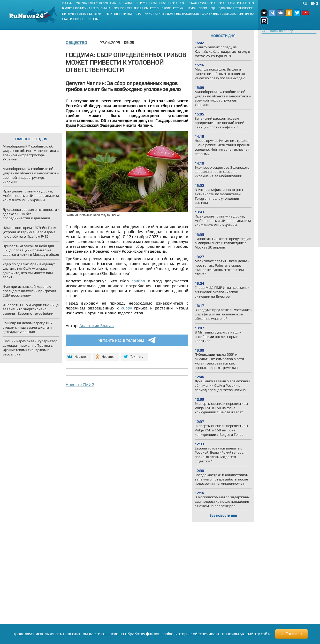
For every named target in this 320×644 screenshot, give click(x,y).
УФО (203, 3)
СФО (212, 3)
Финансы (134, 8)
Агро (138, 14)
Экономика (102, 8)
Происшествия (173, 8)
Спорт (203, 8)
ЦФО (164, 3)
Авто (83, 14)
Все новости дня (223, 515)
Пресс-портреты (87, 19)
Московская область (105, 3)
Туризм (126, 14)
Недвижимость (187, 14)
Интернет (69, 14)
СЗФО (155, 3)
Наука (191, 8)
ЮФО (183, 3)
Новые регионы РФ (241, 3)
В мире (67, 8)
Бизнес (119, 8)
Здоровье (225, 8)
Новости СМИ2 (80, 385)
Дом (170, 14)
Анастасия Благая (97, 326)
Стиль (160, 14)
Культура (96, 14)
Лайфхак (229, 14)
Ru (305, 3)
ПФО (173, 3)
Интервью (246, 14)
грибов (138, 281)
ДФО (221, 3)
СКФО (193, 3)
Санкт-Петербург (136, 3)
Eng (314, 3)
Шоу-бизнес (211, 14)
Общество (151, 8)
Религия (112, 14)
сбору (127, 308)
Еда (213, 8)
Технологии (244, 8)
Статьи (67, 19)
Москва (81, 3)
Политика (83, 8)
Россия (67, 3)
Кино (148, 14)
